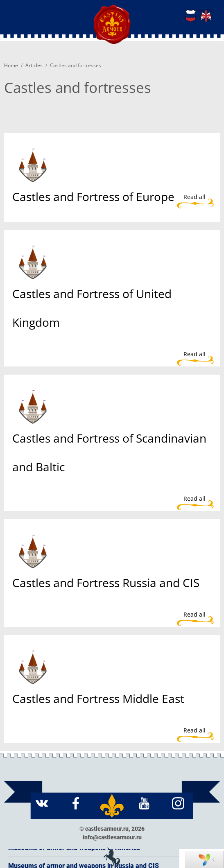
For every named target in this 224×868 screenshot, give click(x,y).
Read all (195, 197)
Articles (34, 65)
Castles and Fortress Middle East (98, 698)
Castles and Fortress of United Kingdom (92, 308)
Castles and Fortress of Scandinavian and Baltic (109, 452)
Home (11, 65)
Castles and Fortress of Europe (93, 197)
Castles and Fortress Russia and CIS (106, 583)
